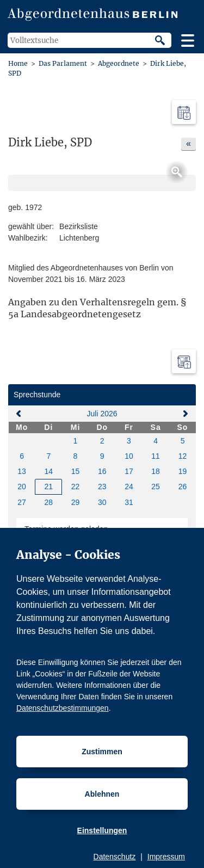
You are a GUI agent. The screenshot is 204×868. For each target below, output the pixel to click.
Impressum (166, 857)
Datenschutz (115, 857)
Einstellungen (102, 830)
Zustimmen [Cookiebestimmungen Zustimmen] (102, 752)
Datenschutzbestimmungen (63, 708)
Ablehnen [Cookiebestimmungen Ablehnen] (102, 794)
